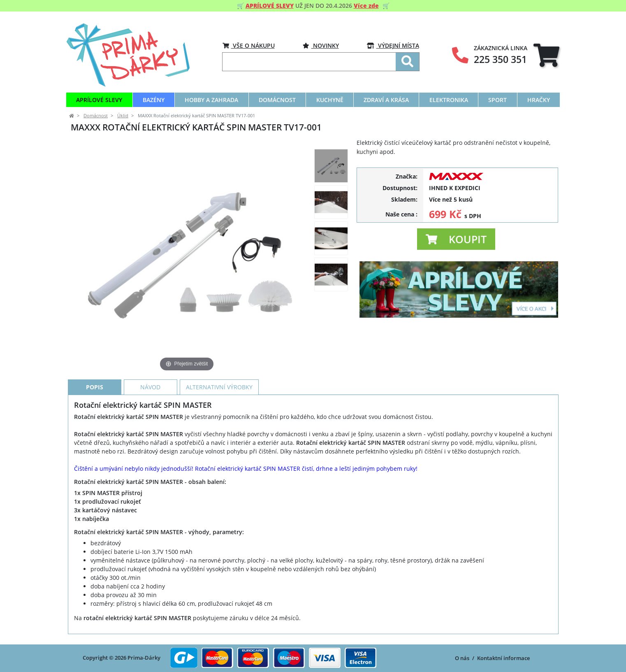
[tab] (546, 55)
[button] (456, 239)
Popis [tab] (95, 387)
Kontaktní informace (503, 658)
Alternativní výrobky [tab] (219, 387)
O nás (462, 658)
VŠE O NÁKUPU (249, 45)
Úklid (123, 116)
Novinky (321, 45)
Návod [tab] (150, 387)
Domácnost (96, 116)
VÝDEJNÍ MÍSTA (393, 45)
